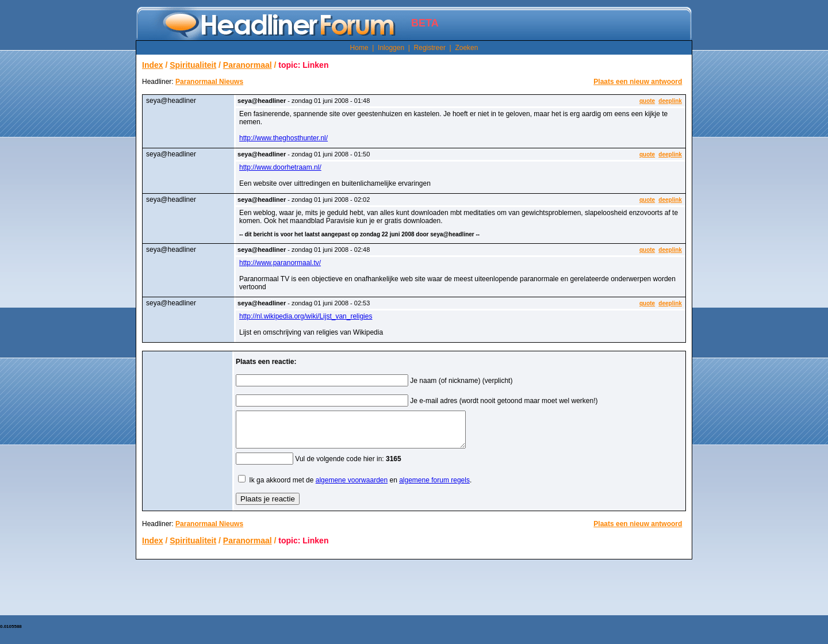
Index (153, 65)
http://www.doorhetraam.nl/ (280, 167)
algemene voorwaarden (352, 487)
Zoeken (466, 48)
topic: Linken (303, 65)
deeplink (670, 101)
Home (359, 48)
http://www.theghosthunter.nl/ (283, 138)
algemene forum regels (434, 487)
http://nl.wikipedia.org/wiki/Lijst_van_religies (306, 316)
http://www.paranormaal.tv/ (280, 263)
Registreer (430, 48)
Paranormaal (248, 65)
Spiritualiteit (193, 65)
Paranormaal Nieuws (209, 82)
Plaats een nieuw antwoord (638, 82)
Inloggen (391, 48)
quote (647, 101)
